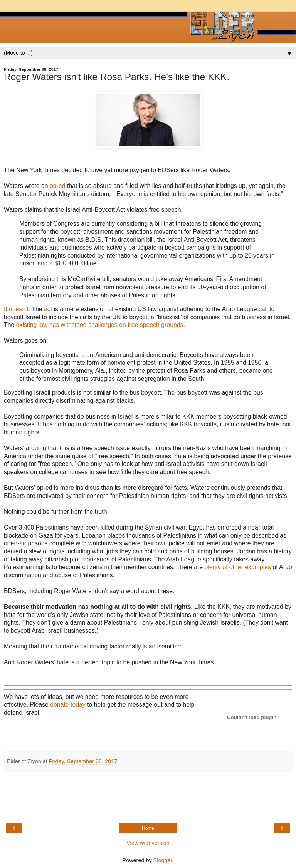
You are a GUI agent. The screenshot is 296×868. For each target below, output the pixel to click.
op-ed (57, 186)
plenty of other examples (238, 567)
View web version (148, 843)
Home (148, 828)
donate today (68, 705)
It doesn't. (17, 309)
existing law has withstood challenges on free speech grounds (99, 325)
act (49, 309)
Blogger (163, 860)
